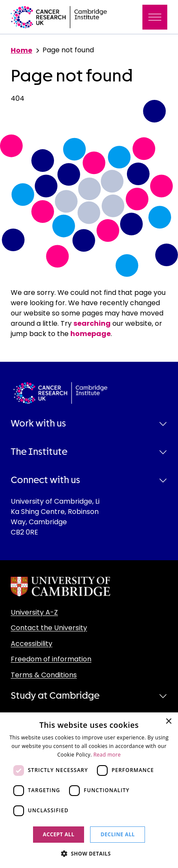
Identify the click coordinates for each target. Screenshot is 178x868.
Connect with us (45, 480)
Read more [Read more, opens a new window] (107, 755)
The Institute (39, 452)
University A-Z (34, 612)
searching (92, 323)
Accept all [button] (59, 834)
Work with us (38, 423)
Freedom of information (51, 659)
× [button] (168, 722)
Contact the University (49, 628)
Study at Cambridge (55, 696)
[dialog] (89, 790)
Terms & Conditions (44, 675)
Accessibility (32, 644)
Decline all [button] (118, 834)
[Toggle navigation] (155, 17)
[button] (89, 853)
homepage (91, 334)
